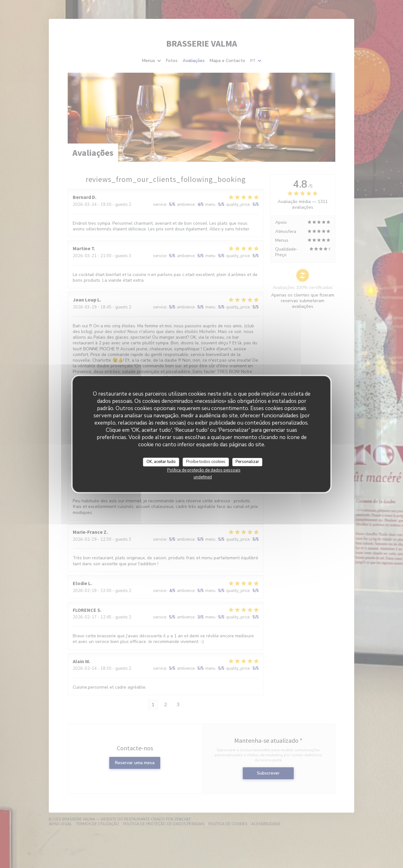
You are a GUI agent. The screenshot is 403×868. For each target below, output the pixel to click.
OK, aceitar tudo (161, 462)
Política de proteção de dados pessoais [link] (204, 470)
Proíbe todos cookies (206, 462)
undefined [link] (203, 477)
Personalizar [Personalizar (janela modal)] (247, 462)
